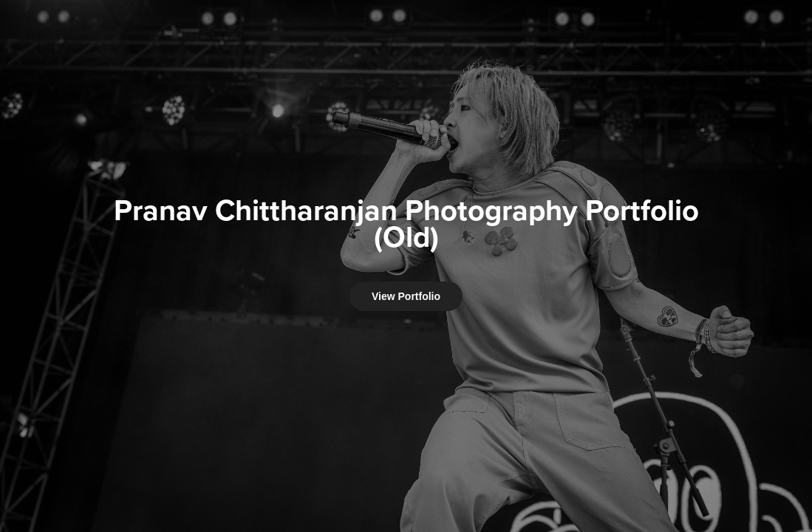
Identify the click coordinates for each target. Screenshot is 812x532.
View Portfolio (406, 296)
